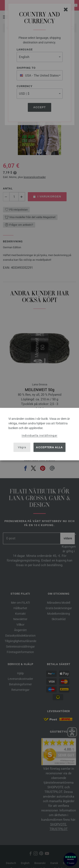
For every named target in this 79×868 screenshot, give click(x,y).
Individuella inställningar (40, 435)
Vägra (22, 447)
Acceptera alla (49, 447)
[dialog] (39, 434)
